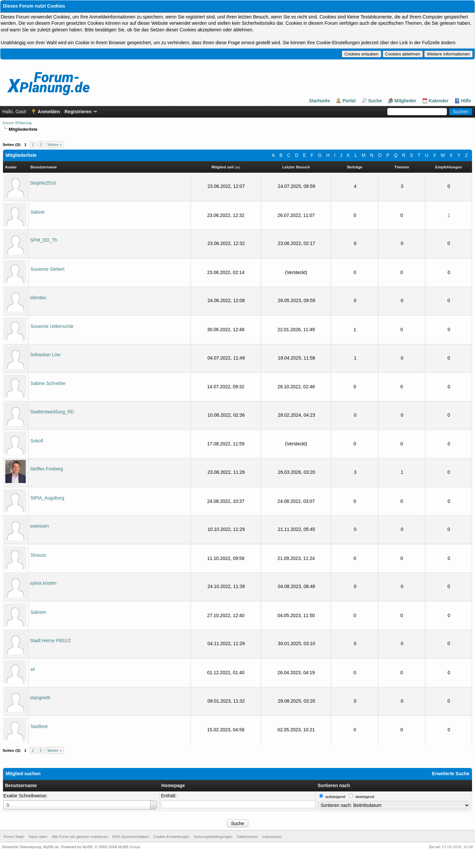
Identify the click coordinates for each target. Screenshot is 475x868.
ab (237, 167)
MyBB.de (51, 847)
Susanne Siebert (47, 269)
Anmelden (49, 112)
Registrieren (78, 112)
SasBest (39, 726)
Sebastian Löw (45, 355)
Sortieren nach (334, 785)
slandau (38, 297)
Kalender (439, 101)
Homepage (173, 785)
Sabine (38, 212)
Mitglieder (405, 101)
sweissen (40, 526)
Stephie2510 (43, 183)
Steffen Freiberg (47, 469)
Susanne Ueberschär (52, 326)
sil (32, 669)
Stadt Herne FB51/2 (50, 641)
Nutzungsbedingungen (213, 836)
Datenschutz (248, 836)
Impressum (272, 836)
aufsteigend (335, 797)
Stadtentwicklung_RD (52, 412)
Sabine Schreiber (48, 383)
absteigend (365, 797)
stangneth (40, 698)
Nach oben (38, 836)
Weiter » (55, 144)
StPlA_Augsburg (47, 498)
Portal (349, 101)
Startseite (320, 101)
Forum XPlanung (17, 123)
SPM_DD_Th (44, 240)
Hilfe (466, 101)
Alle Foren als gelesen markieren (80, 836)
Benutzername (21, 785)
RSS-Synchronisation (130, 836)
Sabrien (38, 612)
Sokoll (37, 441)
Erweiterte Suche (451, 774)
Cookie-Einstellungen (171, 836)
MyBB (88, 847)
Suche (375, 101)
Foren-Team (14, 836)
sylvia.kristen (43, 583)
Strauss (38, 555)
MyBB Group (129, 847)
